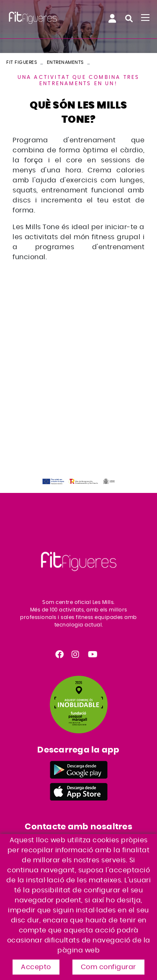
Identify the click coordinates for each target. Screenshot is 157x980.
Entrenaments (65, 62)
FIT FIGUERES (22, 62)
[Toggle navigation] (145, 18)
